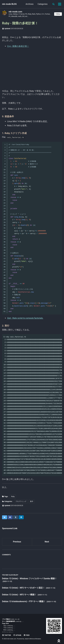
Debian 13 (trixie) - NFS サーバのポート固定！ (24, 588)
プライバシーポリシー (8, 632)
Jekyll (26, 639)
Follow (58, 14)
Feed (27, 635)
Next (47, 542)
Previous (17, 542)
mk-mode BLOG (9, 4)
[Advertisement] (32, 68)
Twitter (6, 635)
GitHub (17, 635)
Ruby (13, 497)
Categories (43, 4)
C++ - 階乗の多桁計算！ (18, 46)
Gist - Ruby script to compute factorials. (25, 318)
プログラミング (21, 501)
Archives (30, 4)
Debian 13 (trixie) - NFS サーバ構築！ (20, 595)
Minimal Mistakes (35, 639)
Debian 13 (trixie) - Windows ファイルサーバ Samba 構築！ (29, 579)
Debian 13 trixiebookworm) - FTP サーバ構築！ (24, 601)
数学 (32, 501)
